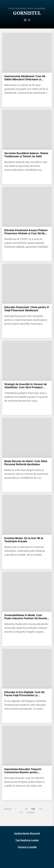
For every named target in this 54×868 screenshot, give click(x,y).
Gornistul (27, 13)
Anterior (8, 809)
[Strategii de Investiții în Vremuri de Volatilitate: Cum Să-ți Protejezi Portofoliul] (27, 361)
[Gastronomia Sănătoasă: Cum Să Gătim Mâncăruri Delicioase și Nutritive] (27, 53)
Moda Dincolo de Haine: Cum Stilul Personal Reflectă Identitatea (26, 463)
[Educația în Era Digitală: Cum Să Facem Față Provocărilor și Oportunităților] (27, 669)
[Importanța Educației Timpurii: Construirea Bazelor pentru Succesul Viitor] (27, 746)
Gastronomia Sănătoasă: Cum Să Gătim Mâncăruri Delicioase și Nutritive (25, 78)
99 (26, 809)
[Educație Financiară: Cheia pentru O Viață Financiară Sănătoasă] (27, 284)
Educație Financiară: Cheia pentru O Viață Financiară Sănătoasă (27, 309)
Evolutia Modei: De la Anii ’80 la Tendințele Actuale (24, 540)
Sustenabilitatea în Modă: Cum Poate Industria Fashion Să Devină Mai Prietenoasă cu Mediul (26, 617)
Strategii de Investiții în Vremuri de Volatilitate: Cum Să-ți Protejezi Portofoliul (26, 386)
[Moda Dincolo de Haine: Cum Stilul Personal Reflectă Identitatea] (27, 438)
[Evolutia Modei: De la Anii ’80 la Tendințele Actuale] (27, 515)
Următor (31, 812)
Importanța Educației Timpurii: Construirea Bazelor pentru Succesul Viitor (23, 771)
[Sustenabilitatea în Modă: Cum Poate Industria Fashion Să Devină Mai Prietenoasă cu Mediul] (27, 592)
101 (40, 809)
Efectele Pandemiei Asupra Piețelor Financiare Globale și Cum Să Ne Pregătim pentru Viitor (26, 232)
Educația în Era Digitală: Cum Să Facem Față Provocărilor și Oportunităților (24, 694)
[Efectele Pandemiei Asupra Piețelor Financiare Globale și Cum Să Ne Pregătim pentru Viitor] (27, 207)
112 (21, 812)
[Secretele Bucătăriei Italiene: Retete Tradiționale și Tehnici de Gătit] (27, 130)
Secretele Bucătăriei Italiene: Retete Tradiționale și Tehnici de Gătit (26, 155)
